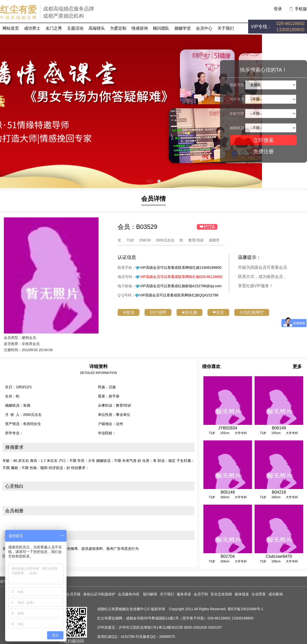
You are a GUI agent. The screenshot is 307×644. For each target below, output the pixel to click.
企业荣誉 (259, 594)
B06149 (279, 428)
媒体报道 (242, 594)
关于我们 (226, 28)
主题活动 (75, 28)
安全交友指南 (221, 594)
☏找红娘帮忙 (252, 312)
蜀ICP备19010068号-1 (245, 609)
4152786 (128, 637)
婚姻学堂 (183, 28)
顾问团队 (161, 28)
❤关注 (218, 312)
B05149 (228, 492)
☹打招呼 (158, 312)
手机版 (301, 9)
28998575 (167, 637)
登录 (278, 9)
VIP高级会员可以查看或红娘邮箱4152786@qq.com (181, 286)
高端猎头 (97, 28)
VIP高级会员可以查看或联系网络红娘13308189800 (181, 268)
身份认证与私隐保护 (99, 594)
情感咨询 (140, 28)
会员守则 (201, 594)
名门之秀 (54, 28)
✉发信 (129, 312)
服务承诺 (184, 594)
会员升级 (73, 594)
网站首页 (11, 28)
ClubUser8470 (279, 556)
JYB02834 (228, 428)
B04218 (279, 492)
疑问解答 (150, 594)
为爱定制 (118, 28)
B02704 (228, 556)
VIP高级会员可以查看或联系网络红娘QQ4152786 (179, 295)
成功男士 (32, 28)
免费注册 (264, 151)
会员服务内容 (129, 594)
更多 (297, 367)
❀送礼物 (189, 312)
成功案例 (276, 594)
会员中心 (204, 28)
